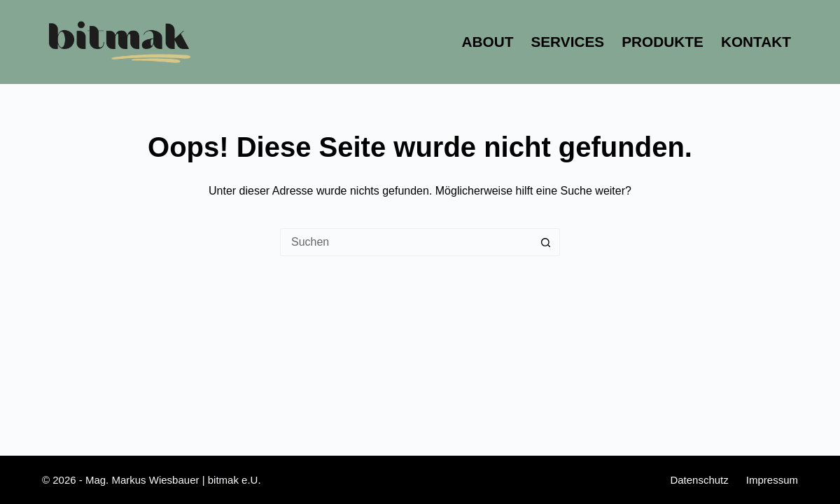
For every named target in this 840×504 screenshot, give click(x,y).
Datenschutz (699, 480)
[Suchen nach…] (406, 242)
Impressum (772, 480)
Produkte (663, 42)
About (487, 42)
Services (567, 42)
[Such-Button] (546, 242)
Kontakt (756, 42)
